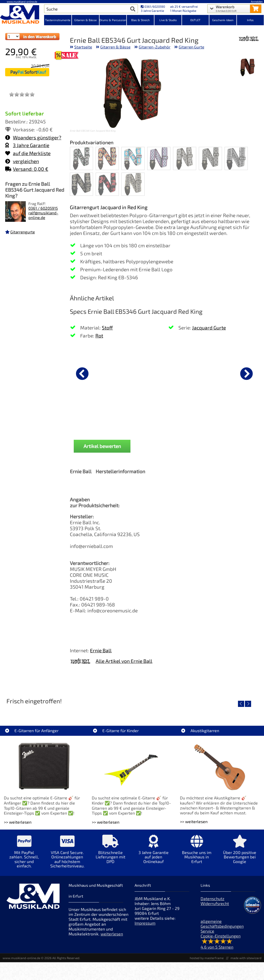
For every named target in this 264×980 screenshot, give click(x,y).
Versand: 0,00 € (27, 169)
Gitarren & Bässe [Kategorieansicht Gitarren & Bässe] (85, 20)
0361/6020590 (153, 6)
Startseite (83, 47)
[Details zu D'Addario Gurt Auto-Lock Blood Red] (97, 373)
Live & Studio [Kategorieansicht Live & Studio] (168, 20)
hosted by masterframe (207, 958)
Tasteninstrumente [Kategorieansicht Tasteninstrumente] (58, 20)
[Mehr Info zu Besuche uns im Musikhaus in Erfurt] (197, 853)
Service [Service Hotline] (207, 931)
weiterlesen (112, 934)
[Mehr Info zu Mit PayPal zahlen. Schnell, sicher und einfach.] (24, 855)
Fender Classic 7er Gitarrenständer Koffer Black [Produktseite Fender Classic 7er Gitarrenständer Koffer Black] (161, 416)
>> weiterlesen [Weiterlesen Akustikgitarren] (194, 821)
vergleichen (22, 161)
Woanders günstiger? (33, 137)
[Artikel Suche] (86, 9)
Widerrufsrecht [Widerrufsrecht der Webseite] (215, 903)
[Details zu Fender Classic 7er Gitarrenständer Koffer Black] (161, 373)
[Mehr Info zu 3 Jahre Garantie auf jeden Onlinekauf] (154, 853)
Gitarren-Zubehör (155, 47)
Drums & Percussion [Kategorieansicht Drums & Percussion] (113, 20)
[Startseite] (22, 15)
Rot (99, 336)
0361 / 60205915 (43, 208)
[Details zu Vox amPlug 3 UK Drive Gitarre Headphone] (224, 373)
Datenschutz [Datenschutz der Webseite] (212, 898)
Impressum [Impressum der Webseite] (145, 923)
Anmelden (257, 2)
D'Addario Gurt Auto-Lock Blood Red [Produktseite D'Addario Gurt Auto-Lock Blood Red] (97, 416)
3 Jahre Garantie (27, 145)
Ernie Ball (101, 650)
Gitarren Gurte (191, 47)
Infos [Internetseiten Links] (250, 20)
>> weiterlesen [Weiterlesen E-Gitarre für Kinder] (106, 822)
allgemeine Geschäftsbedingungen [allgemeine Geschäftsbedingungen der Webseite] (222, 924)
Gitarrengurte (23, 232)
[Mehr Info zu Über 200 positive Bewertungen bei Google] (240, 853)
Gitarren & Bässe (115, 47)
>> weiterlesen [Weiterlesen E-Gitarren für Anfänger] (18, 822)
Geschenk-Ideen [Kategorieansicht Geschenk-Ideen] (223, 20)
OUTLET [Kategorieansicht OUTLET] (195, 20)
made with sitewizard (246, 958)
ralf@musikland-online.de (43, 215)
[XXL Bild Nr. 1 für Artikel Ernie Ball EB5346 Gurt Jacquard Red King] (247, 68)
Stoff (107, 328)
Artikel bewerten (102, 446)
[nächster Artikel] (246, 374)
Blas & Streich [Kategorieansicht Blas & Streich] (141, 20)
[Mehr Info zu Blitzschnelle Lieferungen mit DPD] (110, 853)
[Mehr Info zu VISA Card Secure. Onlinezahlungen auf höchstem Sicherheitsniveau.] (67, 855)
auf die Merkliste (28, 153)
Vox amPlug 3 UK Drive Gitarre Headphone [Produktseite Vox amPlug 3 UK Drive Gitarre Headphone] (224, 416)
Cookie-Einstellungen (221, 936)
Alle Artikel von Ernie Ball (124, 661)
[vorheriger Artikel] (82, 374)
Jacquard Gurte (209, 328)
